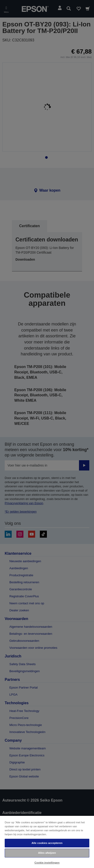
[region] (47, 842)
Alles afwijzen (47, 853)
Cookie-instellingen (47, 863)
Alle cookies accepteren (47, 843)
